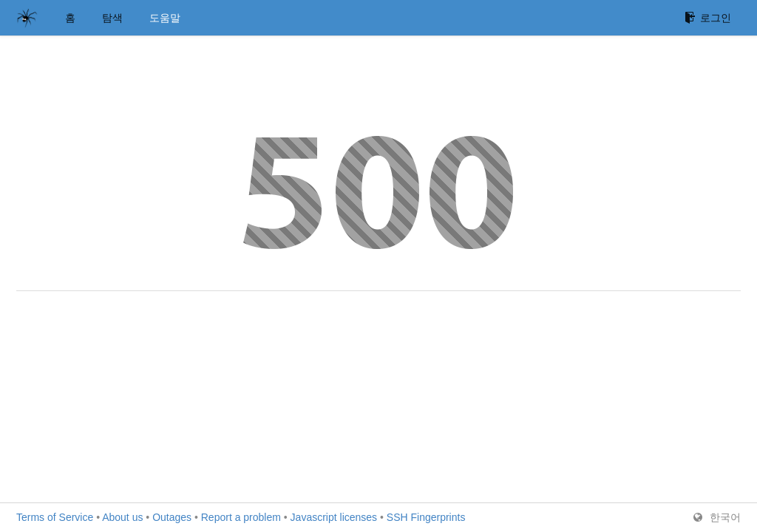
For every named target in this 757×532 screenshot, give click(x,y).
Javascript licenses (334, 517)
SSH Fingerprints (426, 517)
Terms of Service (55, 517)
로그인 (708, 18)
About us (122, 517)
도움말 (165, 18)
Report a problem (241, 517)
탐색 (112, 18)
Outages (172, 517)
